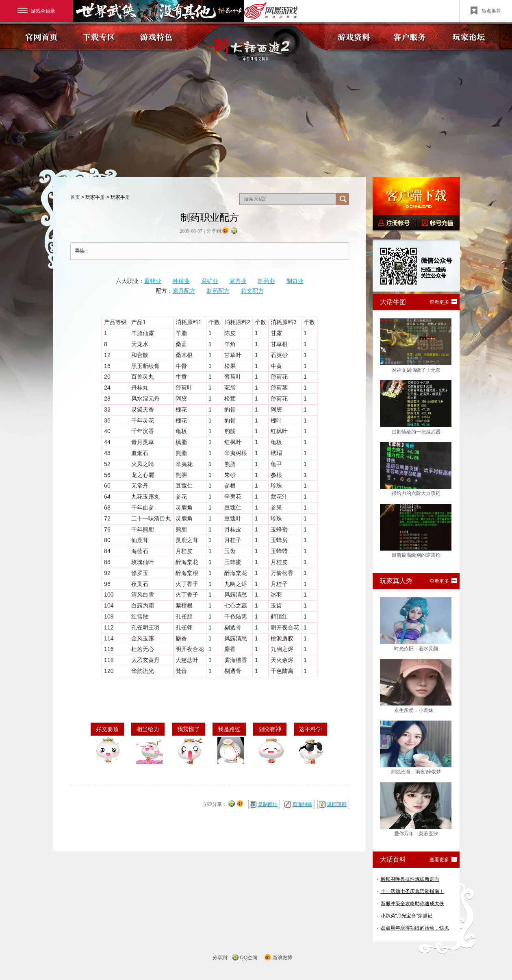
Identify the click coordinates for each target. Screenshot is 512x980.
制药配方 (218, 291)
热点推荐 (486, 11)
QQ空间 (249, 958)
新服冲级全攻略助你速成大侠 (412, 904)
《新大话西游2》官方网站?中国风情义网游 (256, 45)
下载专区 (99, 36)
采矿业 (210, 281)
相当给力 (148, 729)
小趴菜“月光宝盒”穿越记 (407, 916)
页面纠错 (302, 804)
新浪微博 (282, 958)
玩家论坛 (470, 36)
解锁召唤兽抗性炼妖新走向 (410, 879)
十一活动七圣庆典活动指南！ (412, 891)
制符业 (295, 281)
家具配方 (184, 291)
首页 (75, 197)
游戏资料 (354, 36)
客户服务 (412, 36)
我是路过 (229, 729)
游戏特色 (157, 36)
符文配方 (252, 291)
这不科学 (310, 729)
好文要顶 (107, 729)
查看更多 (439, 302)
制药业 (267, 281)
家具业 (238, 281)
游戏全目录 (36, 11)
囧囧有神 (270, 729)
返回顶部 (337, 804)
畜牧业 (153, 281)
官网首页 (41, 36)
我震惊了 (189, 729)
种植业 (181, 281)
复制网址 (268, 804)
